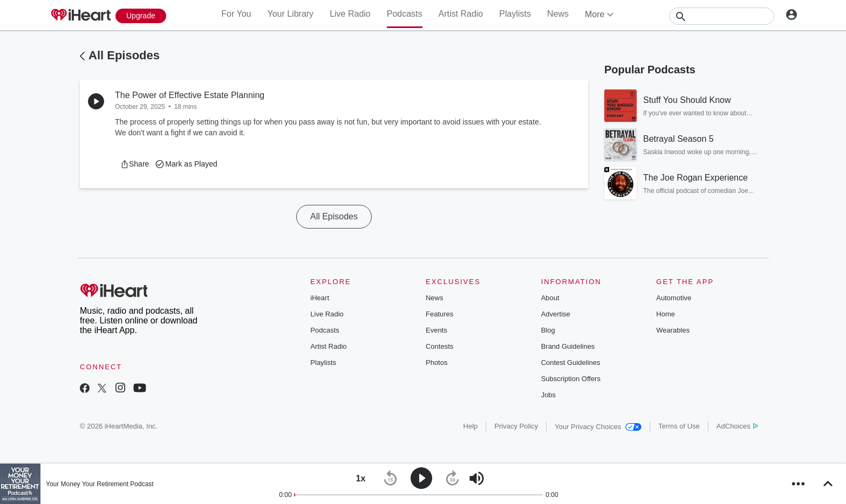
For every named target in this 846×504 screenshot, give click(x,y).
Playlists (515, 14)
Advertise (556, 314)
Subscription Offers (571, 379)
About (550, 298)
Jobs (548, 395)
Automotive (674, 298)
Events (436, 330)
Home (666, 314)
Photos (436, 363)
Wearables (673, 330)
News (558, 14)
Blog (548, 330)
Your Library (290, 14)
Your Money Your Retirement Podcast (100, 484)
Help (471, 426)
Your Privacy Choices (598, 427)
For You (236, 14)
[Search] (722, 16)
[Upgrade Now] (141, 16)
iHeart (320, 298)
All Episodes (124, 55)
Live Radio (350, 14)
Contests (439, 346)
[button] (135, 164)
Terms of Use (679, 426)
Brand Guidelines (568, 346)
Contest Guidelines (571, 363)
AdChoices (737, 426)
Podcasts (405, 14)
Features (439, 314)
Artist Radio (461, 14)
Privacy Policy (516, 426)
